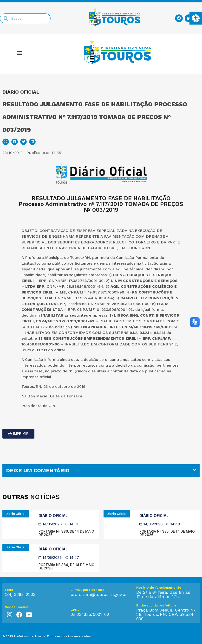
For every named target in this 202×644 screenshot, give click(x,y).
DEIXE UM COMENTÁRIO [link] (38, 470)
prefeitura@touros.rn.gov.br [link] (99, 594)
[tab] (101, 471)
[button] (6, 142)
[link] (196, 18)
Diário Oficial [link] (53, 516)
